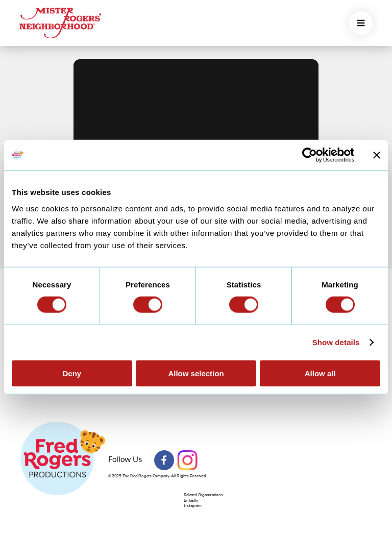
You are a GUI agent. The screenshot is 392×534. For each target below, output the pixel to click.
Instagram (187, 460)
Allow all (320, 373)
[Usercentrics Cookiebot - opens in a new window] (310, 155)
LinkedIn (191, 501)
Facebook (164, 460)
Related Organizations (203, 495)
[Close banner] (377, 155)
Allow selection (196, 373)
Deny (72, 373)
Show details (336, 342)
